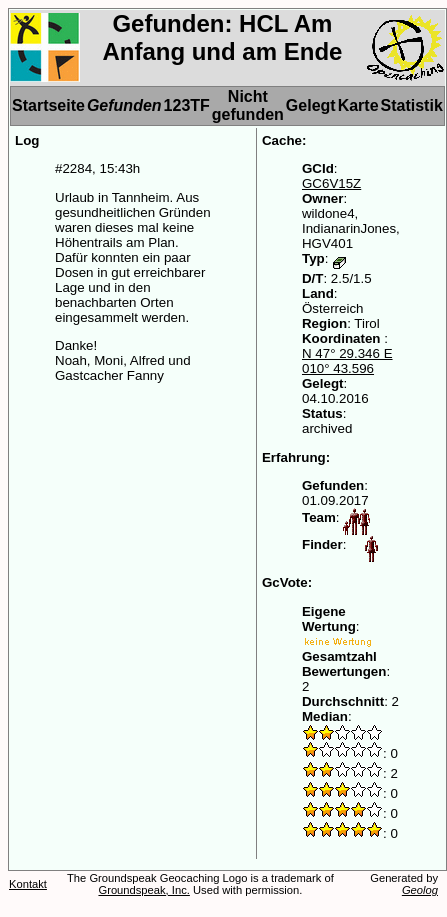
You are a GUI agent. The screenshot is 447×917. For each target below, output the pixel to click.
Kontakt (28, 884)
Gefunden (124, 105)
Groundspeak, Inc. (143, 890)
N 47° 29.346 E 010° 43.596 (347, 361)
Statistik (412, 105)
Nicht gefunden (248, 105)
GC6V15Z (331, 183)
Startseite (48, 105)
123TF (187, 105)
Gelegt (311, 105)
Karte (358, 105)
